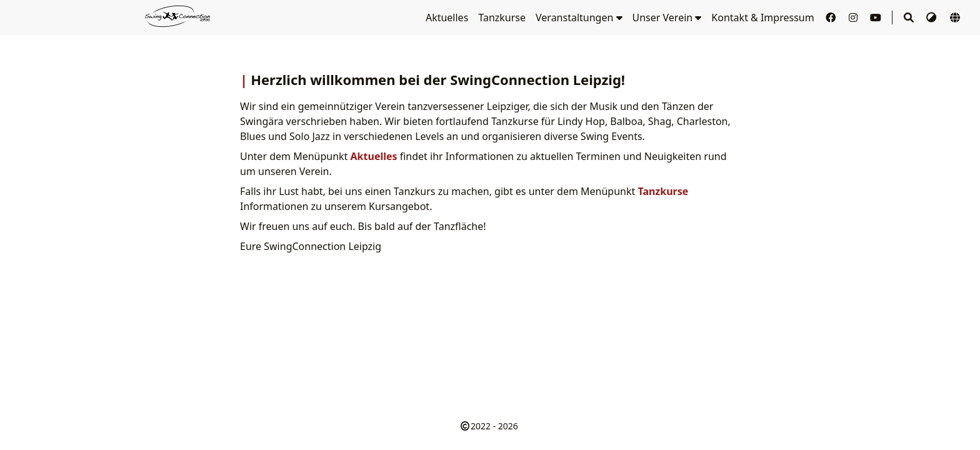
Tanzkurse (502, 17)
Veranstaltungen (579, 17)
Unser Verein (667, 17)
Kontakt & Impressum (762, 17)
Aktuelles (447, 17)
